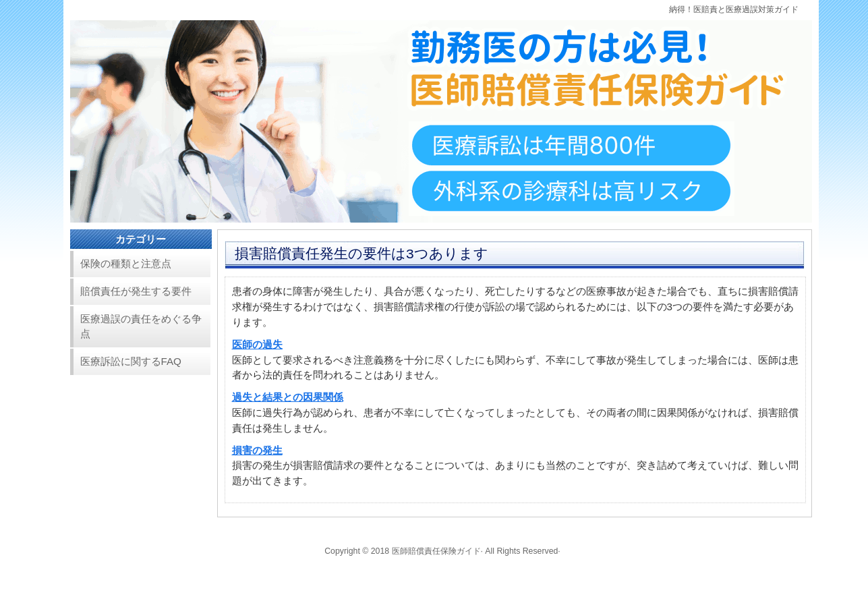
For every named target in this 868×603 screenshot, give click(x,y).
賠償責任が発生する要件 (136, 291)
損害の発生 (257, 450)
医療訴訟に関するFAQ (131, 361)
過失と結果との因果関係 (288, 397)
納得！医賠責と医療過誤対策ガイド (734, 9)
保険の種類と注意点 (126, 263)
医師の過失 (257, 344)
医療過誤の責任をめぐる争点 (141, 326)
